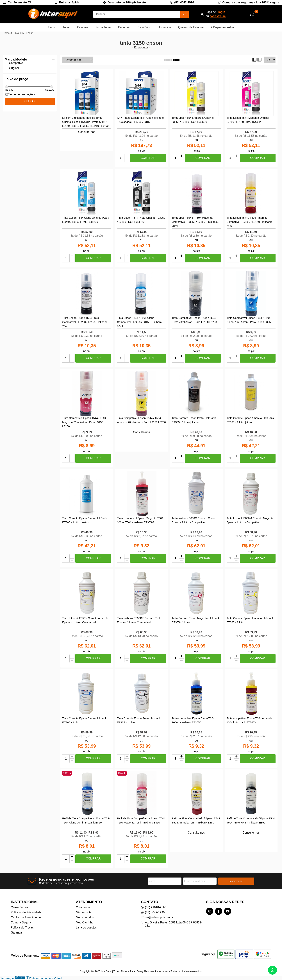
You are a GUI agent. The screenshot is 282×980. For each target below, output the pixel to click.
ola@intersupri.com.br (159, 917)
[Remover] (127, 160)
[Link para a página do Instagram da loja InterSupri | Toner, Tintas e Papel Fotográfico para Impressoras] (210, 911)
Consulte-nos (87, 132)
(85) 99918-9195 (156, 907)
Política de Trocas (22, 927)
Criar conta (83, 907)
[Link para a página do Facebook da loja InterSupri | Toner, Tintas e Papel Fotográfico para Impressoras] (219, 911)
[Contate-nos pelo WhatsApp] (272, 970)
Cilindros (83, 27)
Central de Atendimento (26, 917)
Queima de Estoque (191, 27)
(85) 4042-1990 (184, 2)
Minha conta (84, 912)
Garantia (16, 933)
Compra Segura (21, 922)
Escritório (144, 27)
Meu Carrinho (85, 922)
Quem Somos (20, 907)
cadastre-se (218, 16)
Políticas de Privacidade (26, 912)
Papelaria (124, 27)
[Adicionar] (127, 156)
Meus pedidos (85, 917)
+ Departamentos (222, 27)
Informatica (164, 27)
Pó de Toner (103, 27)
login (222, 12)
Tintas (52, 27)
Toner (66, 27)
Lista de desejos (86, 927)
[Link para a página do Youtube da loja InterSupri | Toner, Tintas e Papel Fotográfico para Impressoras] (228, 911)
